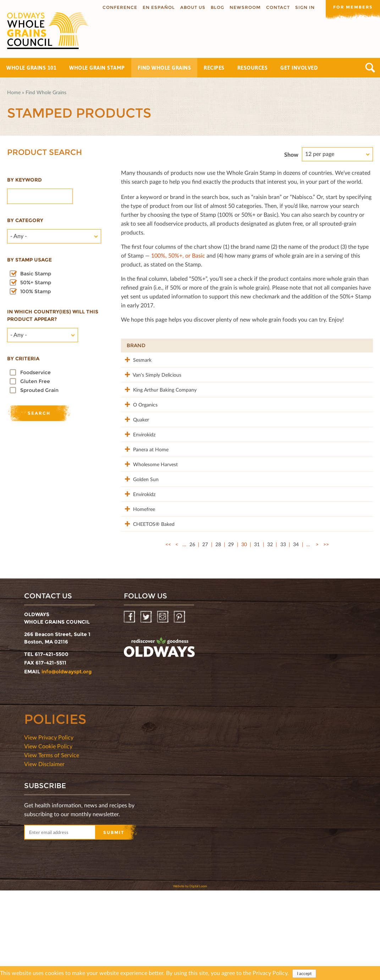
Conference (117, 7)
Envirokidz (138, 471)
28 (218, 634)
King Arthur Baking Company (145, 408)
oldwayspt (159, 737)
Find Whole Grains (164, 68)
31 (257, 634)
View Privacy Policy (49, 827)
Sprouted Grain (39, 390)
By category (25, 220)
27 (205, 634)
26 (192, 634)
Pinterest (180, 707)
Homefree (138, 583)
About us (190, 7)
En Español (156, 7)
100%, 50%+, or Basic (178, 255)
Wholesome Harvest (140, 520)
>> (326, 634)
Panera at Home (144, 494)
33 (283, 634)
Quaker (135, 449)
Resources (253, 68)
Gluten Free (35, 381)
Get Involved (299, 68)
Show (291, 154)
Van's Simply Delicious (140, 386)
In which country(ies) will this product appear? (53, 315)
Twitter (147, 707)
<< (168, 634)
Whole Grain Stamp (97, 68)
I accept (304, 973)
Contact (276, 7)
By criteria (23, 359)
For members (352, 7)
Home (14, 92)
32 (270, 634)
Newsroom (243, 7)
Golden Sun (139, 539)
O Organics (139, 427)
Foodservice (35, 372)
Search (370, 68)
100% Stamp (35, 291)
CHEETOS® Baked (140, 610)
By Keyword (24, 180)
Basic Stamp (36, 274)
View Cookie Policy (48, 836)
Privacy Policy (270, 973)
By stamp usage (29, 260)
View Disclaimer (44, 853)
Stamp (291, 345)
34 (296, 634)
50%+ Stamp (36, 282)
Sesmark (136, 359)
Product (189, 345)
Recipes (214, 68)
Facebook (130, 707)
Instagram (163, 707)
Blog (215, 7)
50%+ (357, 345)
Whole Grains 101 (31, 68)
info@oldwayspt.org (67, 761)
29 (231, 634)
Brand (136, 345)
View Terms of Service (52, 844)
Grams (327, 345)
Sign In (302, 7)
